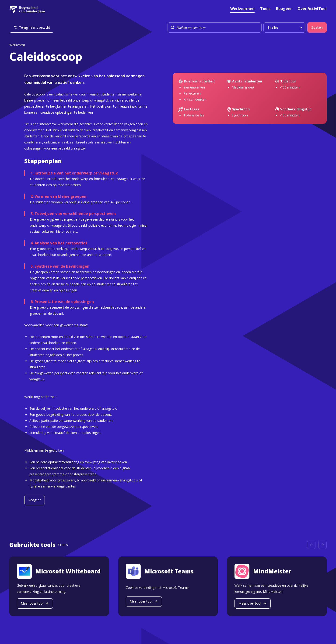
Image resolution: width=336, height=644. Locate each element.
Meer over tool (32, 603)
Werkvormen (242, 9)
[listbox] (284, 27)
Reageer (284, 9)
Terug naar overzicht (35, 27)
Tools (265, 9)
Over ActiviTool (312, 9)
